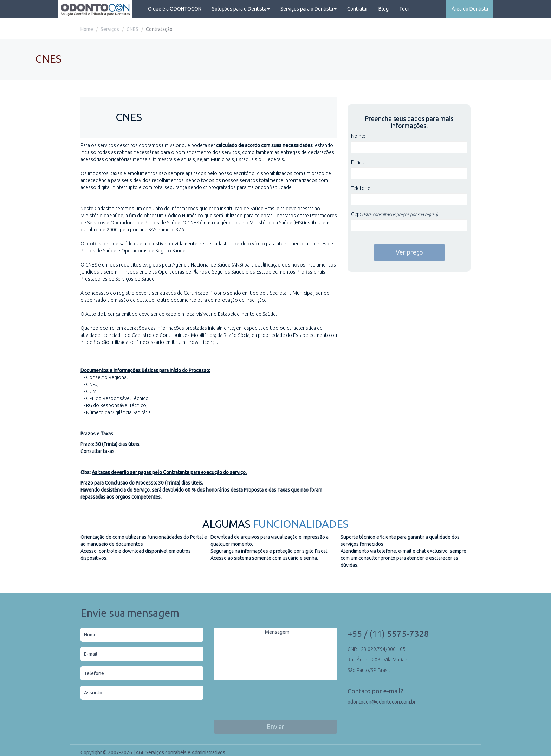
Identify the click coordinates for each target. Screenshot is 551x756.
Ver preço (409, 252)
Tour (404, 9)
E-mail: (358, 162)
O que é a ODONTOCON (175, 9)
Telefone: (361, 188)
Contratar (358, 9)
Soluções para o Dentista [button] (241, 9)
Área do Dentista (470, 9)
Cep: (395, 214)
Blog (384, 9)
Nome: (358, 136)
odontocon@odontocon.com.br (382, 702)
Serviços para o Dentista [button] (309, 9)
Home (87, 29)
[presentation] (267, 701)
